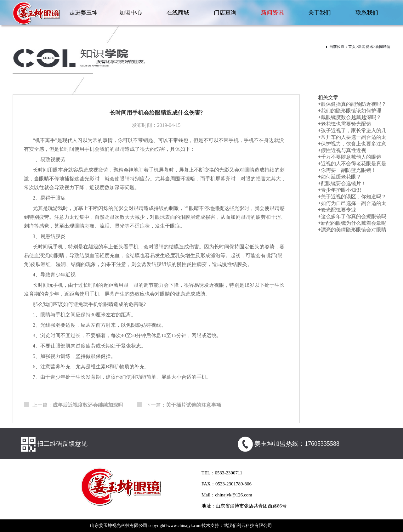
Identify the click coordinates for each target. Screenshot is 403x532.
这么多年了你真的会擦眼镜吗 (352, 216)
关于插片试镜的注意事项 (194, 405)
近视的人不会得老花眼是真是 (352, 164)
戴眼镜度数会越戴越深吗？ (350, 117)
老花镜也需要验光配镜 (345, 124)
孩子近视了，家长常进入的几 (352, 130)
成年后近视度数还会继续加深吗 (88, 405)
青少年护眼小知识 (340, 190)
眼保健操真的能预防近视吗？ (352, 104)
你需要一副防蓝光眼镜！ (347, 170)
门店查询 (225, 13)
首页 (352, 47)
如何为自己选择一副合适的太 (352, 203)
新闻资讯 (272, 13)
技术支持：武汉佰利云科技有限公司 (237, 526)
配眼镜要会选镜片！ (342, 183)
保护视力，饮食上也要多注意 (352, 144)
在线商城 (178, 13)
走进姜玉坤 (83, 13)
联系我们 (367, 13)
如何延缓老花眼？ (340, 177)
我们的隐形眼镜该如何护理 (350, 111)
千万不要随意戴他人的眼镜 (350, 157)
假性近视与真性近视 (342, 150)
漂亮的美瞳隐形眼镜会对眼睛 (352, 230)
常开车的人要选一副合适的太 (352, 137)
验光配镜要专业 (337, 210)
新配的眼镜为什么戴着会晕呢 (352, 223)
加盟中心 (131, 13)
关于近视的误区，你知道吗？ (352, 197)
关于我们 (320, 13)
